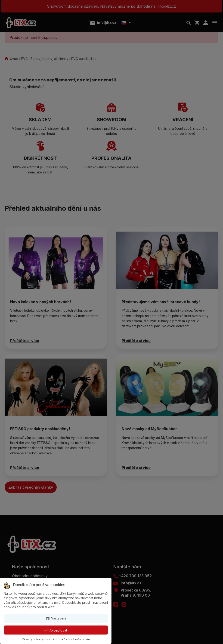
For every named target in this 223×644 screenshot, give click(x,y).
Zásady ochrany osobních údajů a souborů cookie (56, 639)
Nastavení (56, 618)
